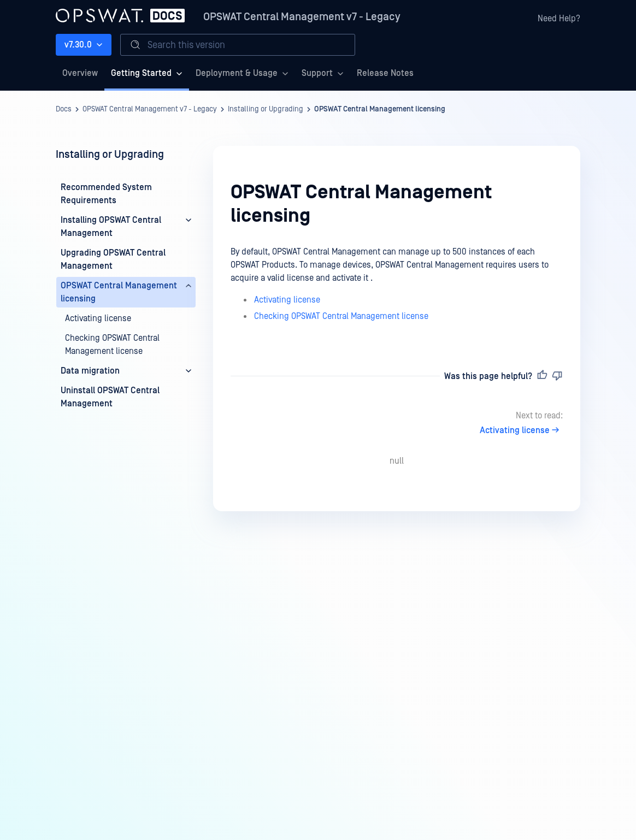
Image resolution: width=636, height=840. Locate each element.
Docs (64, 109)
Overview (80, 73)
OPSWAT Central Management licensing (380, 109)
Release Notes (385, 73)
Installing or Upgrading (266, 109)
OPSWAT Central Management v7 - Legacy (302, 17)
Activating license (287, 300)
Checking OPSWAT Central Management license (341, 316)
